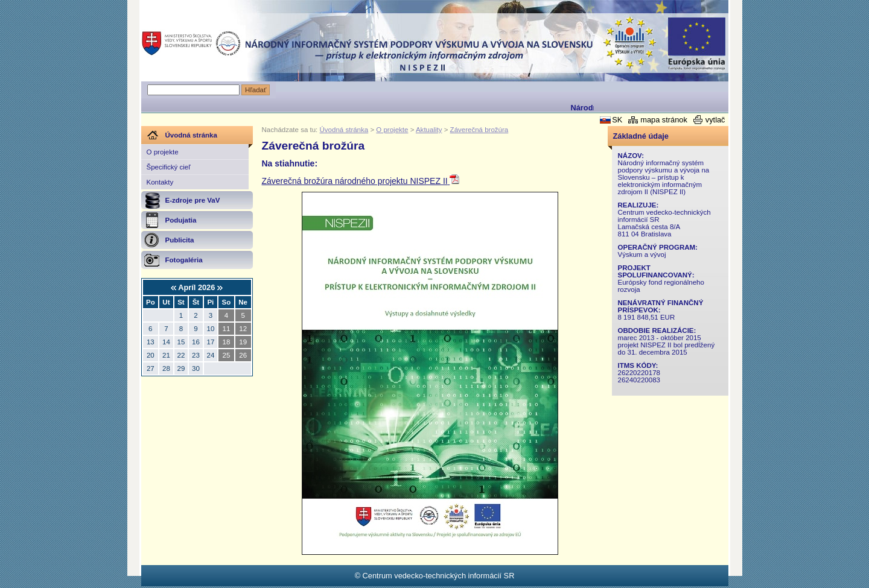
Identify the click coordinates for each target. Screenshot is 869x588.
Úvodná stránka (344, 130)
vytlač (715, 120)
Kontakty (160, 182)
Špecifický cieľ (169, 167)
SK (617, 120)
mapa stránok (664, 120)
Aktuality (429, 130)
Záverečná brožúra (479, 130)
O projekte (163, 152)
